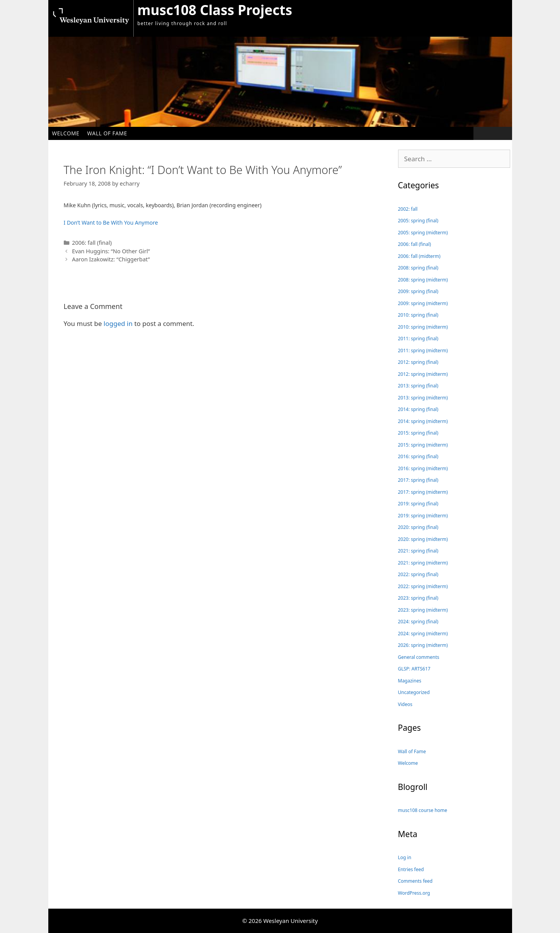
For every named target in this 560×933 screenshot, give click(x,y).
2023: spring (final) (418, 598)
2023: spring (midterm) (423, 610)
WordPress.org (414, 893)
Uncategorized (414, 692)
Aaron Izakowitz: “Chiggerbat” (111, 259)
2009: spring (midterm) (423, 303)
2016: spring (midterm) (423, 468)
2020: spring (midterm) (423, 539)
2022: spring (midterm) (423, 586)
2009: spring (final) (418, 291)
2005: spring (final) (418, 221)
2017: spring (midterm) (423, 492)
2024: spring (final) (418, 622)
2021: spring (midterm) (423, 563)
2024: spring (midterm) (423, 634)
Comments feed (415, 881)
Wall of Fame (107, 133)
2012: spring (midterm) (423, 374)
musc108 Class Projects (215, 10)
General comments (419, 657)
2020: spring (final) (418, 527)
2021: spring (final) (418, 551)
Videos (405, 704)
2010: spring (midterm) (423, 327)
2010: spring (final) (418, 315)
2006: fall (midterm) (419, 256)
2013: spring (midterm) (423, 398)
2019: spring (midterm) (423, 516)
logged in (118, 323)
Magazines (410, 681)
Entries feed (411, 869)
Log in (405, 857)
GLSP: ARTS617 (414, 669)
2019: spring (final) (418, 504)
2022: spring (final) (418, 574)
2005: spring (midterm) (423, 233)
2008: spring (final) (418, 268)
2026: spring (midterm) (423, 645)
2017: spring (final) (418, 480)
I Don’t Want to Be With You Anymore (111, 223)
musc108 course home (423, 810)
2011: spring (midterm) (423, 351)
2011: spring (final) (418, 339)
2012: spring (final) (418, 362)
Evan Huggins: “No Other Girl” (111, 251)
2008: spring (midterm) (423, 280)
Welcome (66, 133)
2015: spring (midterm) (423, 445)
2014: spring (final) (418, 409)
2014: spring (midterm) (423, 421)
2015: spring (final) (418, 433)
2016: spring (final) (418, 456)
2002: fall (408, 209)
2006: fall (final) (92, 243)
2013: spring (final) (418, 386)
